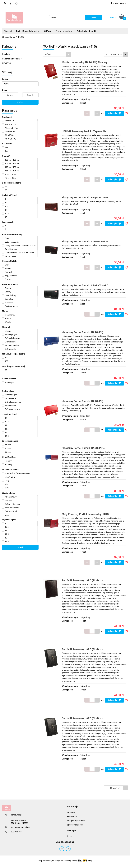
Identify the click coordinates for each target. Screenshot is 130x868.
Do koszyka (114, 113)
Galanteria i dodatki (87, 31)
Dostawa (71, 812)
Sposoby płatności (75, 825)
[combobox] (57, 54)
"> (16, 473)
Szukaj (20, 102)
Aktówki (47, 31)
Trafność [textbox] (48, 54)
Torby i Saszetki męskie (28, 31)
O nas (70, 836)
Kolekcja (7, 54)
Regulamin (72, 816)
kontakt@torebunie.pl (20, 827)
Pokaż (20, 547)
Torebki (8, 31)
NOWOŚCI (7, 63)
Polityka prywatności (76, 821)
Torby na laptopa (64, 31)
